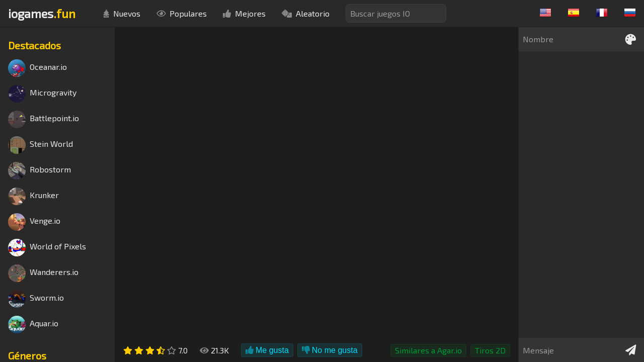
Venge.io (34, 222)
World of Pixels (47, 248)
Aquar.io (33, 325)
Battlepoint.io (44, 119)
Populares (182, 13)
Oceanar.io (37, 68)
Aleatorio (306, 13)
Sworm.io (36, 299)
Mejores (244, 13)
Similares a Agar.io (428, 350)
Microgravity (42, 94)
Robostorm (39, 171)
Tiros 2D (490, 350)
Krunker (33, 196)
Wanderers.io (43, 273)
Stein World (41, 145)
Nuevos (122, 13)
